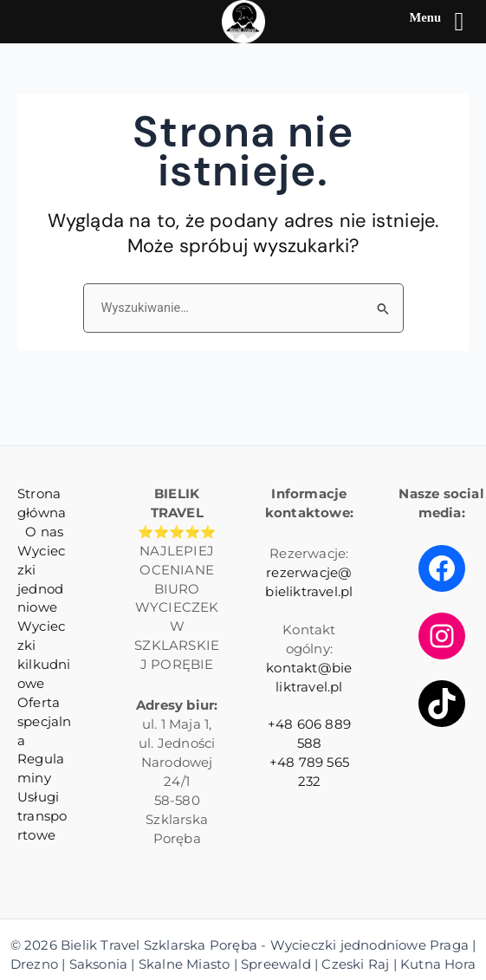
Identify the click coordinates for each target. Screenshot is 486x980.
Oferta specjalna (45, 722)
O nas (44, 532)
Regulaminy (41, 769)
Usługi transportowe (42, 816)
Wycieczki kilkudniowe (44, 655)
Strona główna (42, 503)
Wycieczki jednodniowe (41, 580)
